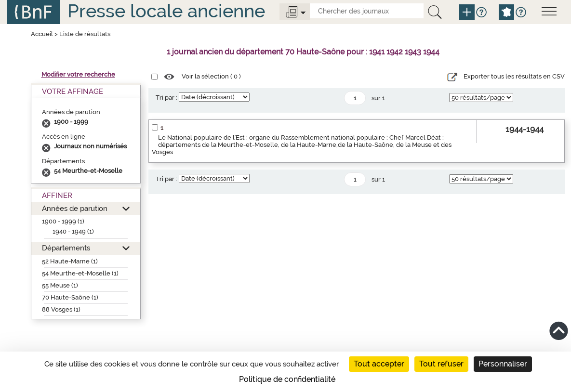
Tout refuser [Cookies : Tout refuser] (441, 364)
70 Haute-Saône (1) (70, 297)
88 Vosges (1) (61, 309)
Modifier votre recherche (78, 74)
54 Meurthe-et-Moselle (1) (80, 273)
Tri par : (166, 98)
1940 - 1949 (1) (73, 231)
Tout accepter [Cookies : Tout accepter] (379, 364)
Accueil (42, 34)
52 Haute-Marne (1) (70, 261)
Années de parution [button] (75, 208)
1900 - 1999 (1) (63, 221)
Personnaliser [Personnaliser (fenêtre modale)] (503, 364)
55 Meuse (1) (60, 285)
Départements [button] (66, 248)
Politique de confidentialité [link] (287, 379)
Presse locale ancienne (166, 11)
